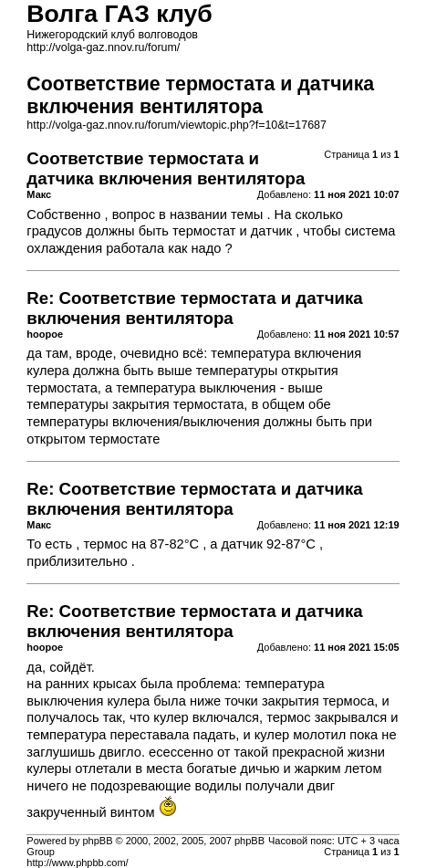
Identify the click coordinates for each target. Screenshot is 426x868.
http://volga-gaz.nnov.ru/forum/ (103, 47)
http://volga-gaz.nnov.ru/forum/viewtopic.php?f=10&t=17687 (177, 125)
